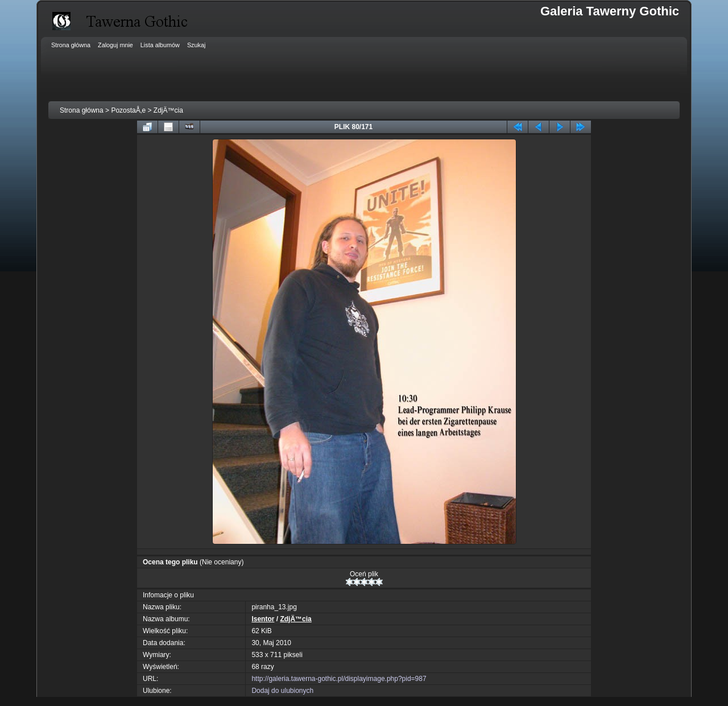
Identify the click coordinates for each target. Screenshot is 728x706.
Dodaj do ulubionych (282, 691)
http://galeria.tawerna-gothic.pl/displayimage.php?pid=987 (339, 679)
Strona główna (82, 110)
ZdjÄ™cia (168, 110)
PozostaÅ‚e (128, 110)
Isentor (263, 619)
